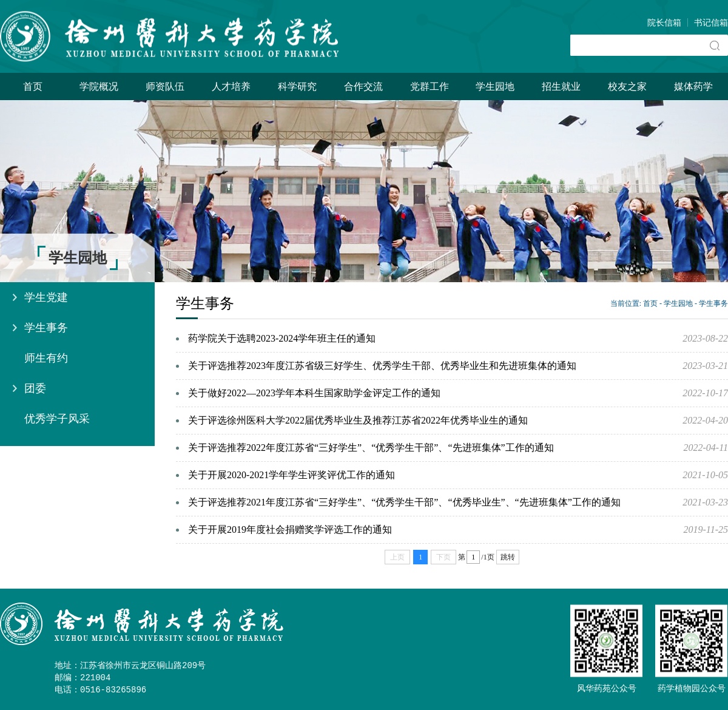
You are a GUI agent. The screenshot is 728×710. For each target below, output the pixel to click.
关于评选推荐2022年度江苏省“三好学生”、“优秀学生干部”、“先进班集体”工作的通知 (371, 448)
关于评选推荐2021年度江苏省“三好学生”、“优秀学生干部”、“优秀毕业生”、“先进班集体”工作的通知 (404, 502)
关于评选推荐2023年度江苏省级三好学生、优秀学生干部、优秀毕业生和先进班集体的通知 (382, 366)
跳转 (508, 557)
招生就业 (561, 86)
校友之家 (627, 86)
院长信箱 (664, 23)
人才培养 (231, 86)
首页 (33, 86)
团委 (35, 388)
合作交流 (363, 86)
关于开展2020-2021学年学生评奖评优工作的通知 (292, 475)
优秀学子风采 (57, 419)
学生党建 (46, 297)
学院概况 (99, 86)
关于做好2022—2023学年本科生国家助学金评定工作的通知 (314, 393)
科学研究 (297, 86)
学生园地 (495, 86)
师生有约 (46, 358)
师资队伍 (165, 86)
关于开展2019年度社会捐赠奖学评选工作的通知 (290, 529)
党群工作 (430, 86)
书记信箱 (711, 23)
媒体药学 (693, 86)
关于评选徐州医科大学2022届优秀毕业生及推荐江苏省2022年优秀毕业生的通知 (358, 420)
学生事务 (46, 328)
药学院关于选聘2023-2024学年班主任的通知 (282, 338)
